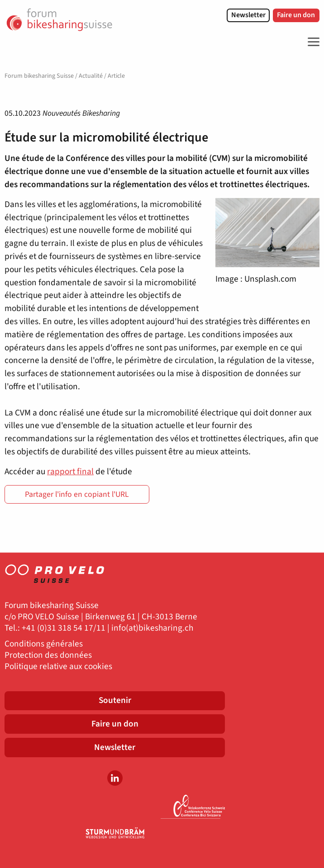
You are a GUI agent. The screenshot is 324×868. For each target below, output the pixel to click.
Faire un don (296, 15)
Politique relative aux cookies (58, 667)
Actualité (91, 76)
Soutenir (115, 700)
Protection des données (48, 655)
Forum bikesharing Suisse (39, 76)
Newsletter (248, 15)
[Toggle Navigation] (311, 42)
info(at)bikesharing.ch (152, 628)
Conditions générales (44, 644)
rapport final (70, 472)
